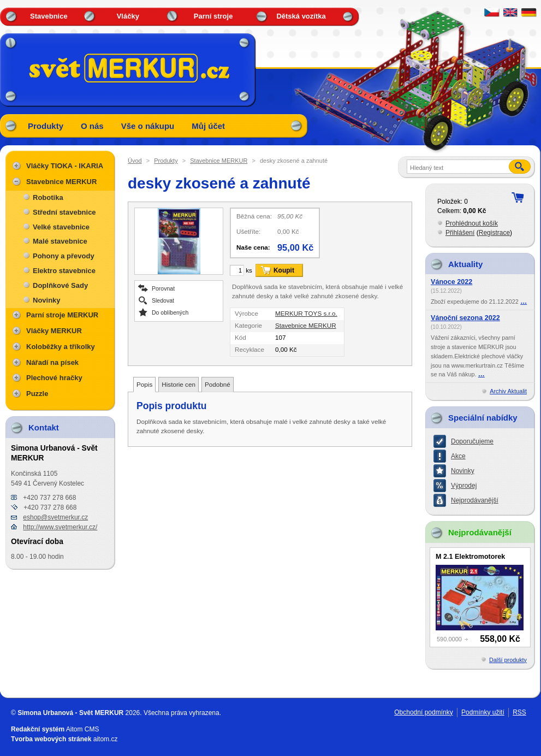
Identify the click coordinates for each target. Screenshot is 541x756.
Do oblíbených (170, 312)
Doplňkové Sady (60, 285)
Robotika (48, 197)
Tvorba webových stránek (51, 739)
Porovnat (163, 288)
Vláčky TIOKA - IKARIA (65, 166)
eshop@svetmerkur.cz (55, 517)
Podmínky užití (483, 712)
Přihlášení (460, 233)
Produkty (46, 126)
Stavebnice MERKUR (219, 161)
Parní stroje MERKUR (62, 315)
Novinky (47, 300)
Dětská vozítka (301, 16)
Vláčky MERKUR (54, 331)
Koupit (284, 270)
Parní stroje (213, 16)
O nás (92, 126)
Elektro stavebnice (64, 271)
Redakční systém (38, 729)
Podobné (218, 384)
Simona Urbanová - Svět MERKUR (70, 713)
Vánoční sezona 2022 (465, 318)
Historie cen (179, 384)
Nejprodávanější (475, 500)
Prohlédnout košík (472, 223)
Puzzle (37, 394)
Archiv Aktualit (508, 391)
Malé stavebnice (60, 241)
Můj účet (208, 126)
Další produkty (508, 660)
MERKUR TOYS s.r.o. (306, 313)
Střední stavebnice (64, 212)
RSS (519, 712)
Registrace (494, 233)
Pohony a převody (64, 256)
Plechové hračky (54, 378)
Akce (458, 456)
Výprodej (464, 486)
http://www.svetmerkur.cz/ (60, 527)
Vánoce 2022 (451, 282)
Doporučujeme (472, 441)
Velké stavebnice (61, 227)
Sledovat (163, 300)
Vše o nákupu (148, 126)
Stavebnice (49, 16)
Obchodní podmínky (423, 712)
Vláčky (128, 16)
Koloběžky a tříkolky (61, 347)
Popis (144, 384)
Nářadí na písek (52, 362)
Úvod (135, 161)
